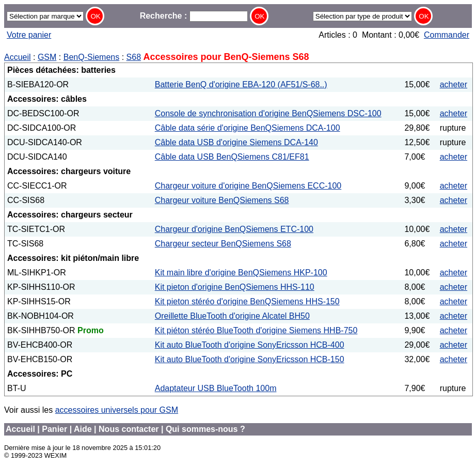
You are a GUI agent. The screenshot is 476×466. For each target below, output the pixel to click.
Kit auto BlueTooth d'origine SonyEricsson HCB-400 (250, 345)
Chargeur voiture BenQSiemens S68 (222, 200)
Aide (83, 429)
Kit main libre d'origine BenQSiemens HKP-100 (241, 273)
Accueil (18, 57)
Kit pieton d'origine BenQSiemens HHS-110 (235, 287)
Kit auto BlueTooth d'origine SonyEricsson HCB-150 (250, 359)
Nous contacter (129, 429)
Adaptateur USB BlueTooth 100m (216, 388)
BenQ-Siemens (92, 57)
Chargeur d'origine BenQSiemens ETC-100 (234, 229)
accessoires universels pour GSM (117, 410)
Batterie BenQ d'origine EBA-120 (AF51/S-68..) (241, 84)
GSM (47, 57)
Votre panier (29, 35)
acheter (454, 84)
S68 (134, 57)
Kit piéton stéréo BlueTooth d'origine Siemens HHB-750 (256, 330)
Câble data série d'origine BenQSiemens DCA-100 (248, 128)
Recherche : (194, 16)
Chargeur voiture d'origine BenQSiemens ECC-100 (248, 186)
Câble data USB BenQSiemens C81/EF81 (232, 157)
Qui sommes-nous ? (205, 429)
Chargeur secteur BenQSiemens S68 (223, 244)
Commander (447, 35)
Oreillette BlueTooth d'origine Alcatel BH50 (232, 316)
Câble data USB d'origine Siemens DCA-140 (236, 142)
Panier (54, 429)
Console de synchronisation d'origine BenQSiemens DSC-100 (268, 113)
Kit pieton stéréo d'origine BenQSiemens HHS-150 (247, 301)
